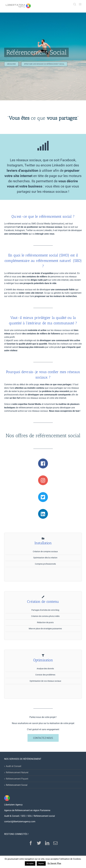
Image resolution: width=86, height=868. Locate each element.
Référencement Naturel (17, 772)
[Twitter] (39, 843)
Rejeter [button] (41, 863)
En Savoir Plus (54, 863)
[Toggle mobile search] (75, 4)
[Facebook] (31, 843)
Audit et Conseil (14, 766)
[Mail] (55, 843)
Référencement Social (17, 785)
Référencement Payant (17, 779)
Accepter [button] (30, 863)
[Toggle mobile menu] (80, 4)
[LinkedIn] (47, 843)
